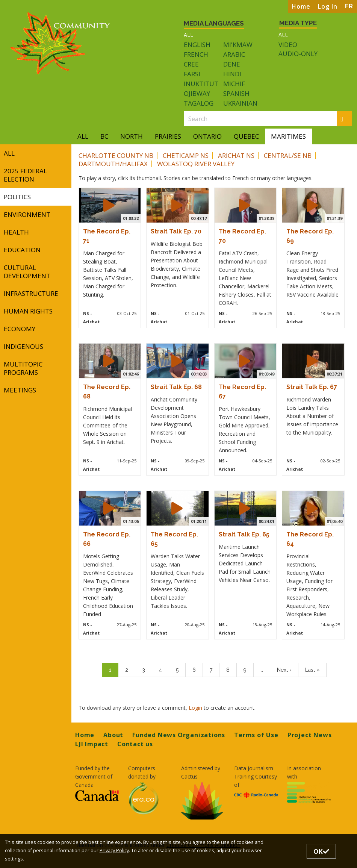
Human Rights (28, 311)
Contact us (135, 744)
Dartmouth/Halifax (113, 164)
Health (16, 232)
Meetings (20, 390)
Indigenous (23, 346)
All (188, 35)
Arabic (234, 54)
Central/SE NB (288, 155)
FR (349, 6)
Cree (191, 64)
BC (104, 136)
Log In (328, 6)
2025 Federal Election (25, 175)
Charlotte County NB (116, 155)
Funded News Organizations (179, 735)
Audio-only (298, 54)
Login (196, 708)
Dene (232, 64)
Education (22, 250)
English (197, 45)
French (196, 54)
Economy (20, 329)
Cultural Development (27, 272)
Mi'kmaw (238, 45)
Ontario (207, 136)
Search (346, 119)
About (113, 735)
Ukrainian (240, 103)
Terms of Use (256, 735)
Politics (17, 197)
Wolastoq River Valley (196, 164)
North (132, 136)
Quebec (246, 136)
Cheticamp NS (186, 155)
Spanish (236, 93)
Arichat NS (236, 155)
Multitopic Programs (23, 368)
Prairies (168, 136)
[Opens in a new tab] (97, 795)
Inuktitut (201, 84)
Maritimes (288, 136)
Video (288, 45)
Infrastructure (31, 293)
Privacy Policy (114, 851)
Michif (234, 84)
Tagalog (199, 103)
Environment (27, 214)
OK (321, 851)
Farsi (192, 74)
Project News (310, 735)
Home (301, 6)
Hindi (232, 74)
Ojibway (197, 93)
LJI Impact (92, 744)
